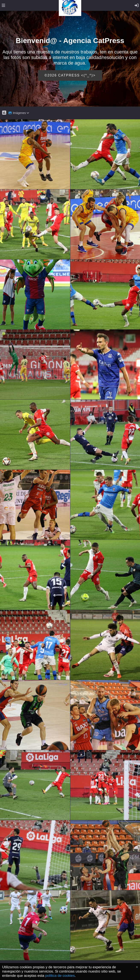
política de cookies (60, 976)
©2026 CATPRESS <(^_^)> (70, 75)
